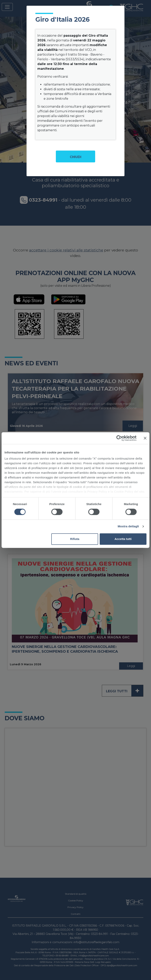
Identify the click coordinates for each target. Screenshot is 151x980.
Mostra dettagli (128, 526)
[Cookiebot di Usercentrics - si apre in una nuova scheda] (119, 438)
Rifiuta (75, 539)
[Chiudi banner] (145, 438)
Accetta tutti (123, 539)
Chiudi (76, 157)
